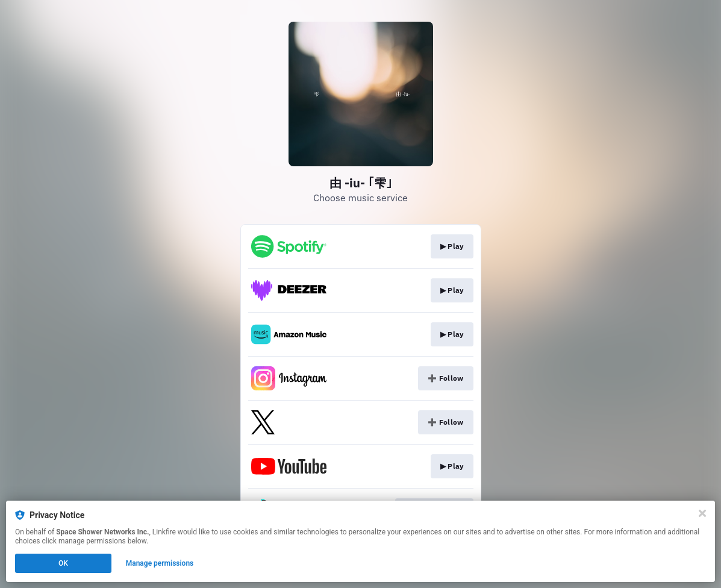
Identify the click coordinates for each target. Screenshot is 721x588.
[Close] (702, 513)
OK (63, 563)
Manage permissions (160, 563)
